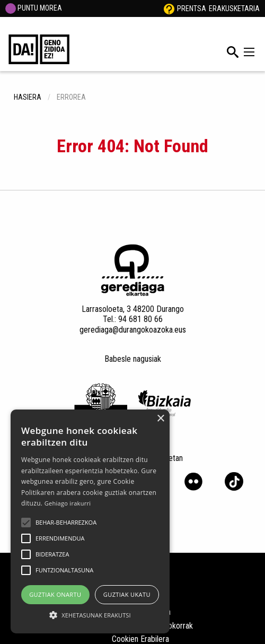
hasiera (28, 97)
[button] (26, 523)
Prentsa (192, 8)
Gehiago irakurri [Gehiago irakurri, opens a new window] (68, 503)
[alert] (90, 521)
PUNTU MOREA (34, 8)
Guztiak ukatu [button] (127, 594)
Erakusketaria (234, 8)
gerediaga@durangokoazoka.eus (133, 330)
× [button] (160, 419)
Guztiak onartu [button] (55, 594)
